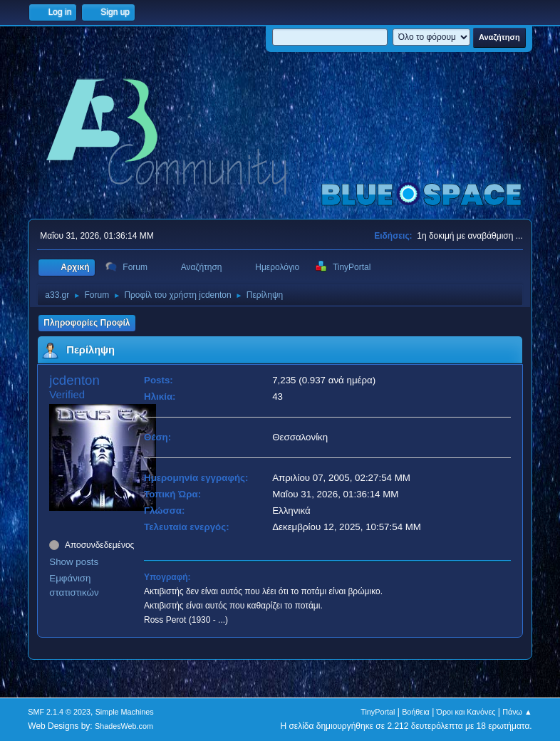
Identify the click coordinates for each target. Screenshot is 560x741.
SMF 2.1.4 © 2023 (59, 712)
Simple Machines (125, 712)
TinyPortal (378, 712)
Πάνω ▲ (517, 712)
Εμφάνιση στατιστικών (74, 585)
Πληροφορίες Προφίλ (87, 323)
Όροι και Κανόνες (466, 712)
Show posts (74, 562)
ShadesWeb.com (124, 726)
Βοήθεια (416, 712)
